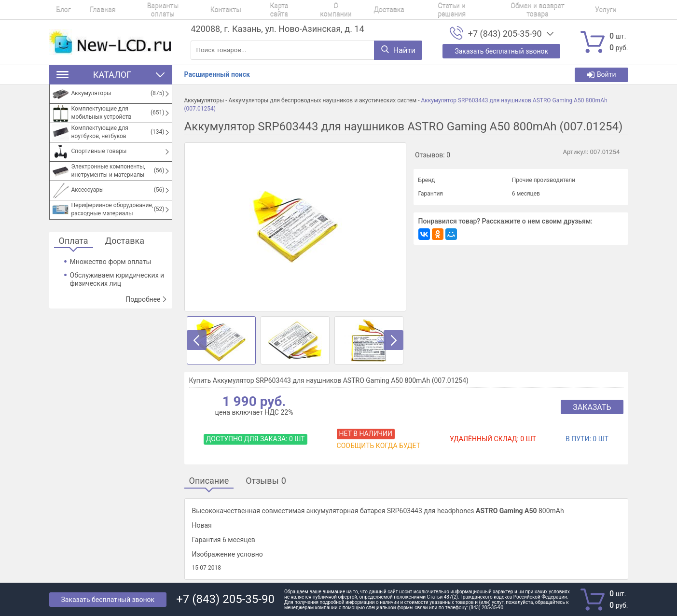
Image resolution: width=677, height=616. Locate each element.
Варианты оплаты (142, 10)
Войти (601, 75)
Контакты (198, 10)
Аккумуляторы (204, 100)
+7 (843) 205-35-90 (505, 34)
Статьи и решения (397, 10)
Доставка (341, 10)
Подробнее (146, 299)
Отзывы (266, 481)
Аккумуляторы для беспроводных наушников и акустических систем (323, 100)
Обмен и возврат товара (477, 10)
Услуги (538, 10)
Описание (209, 481)
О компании (295, 10)
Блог (57, 10)
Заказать (592, 407)
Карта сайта (245, 10)
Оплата (74, 241)
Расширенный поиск (217, 74)
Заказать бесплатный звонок (108, 600)
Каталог (111, 75)
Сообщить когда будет (379, 446)
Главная (89, 10)
